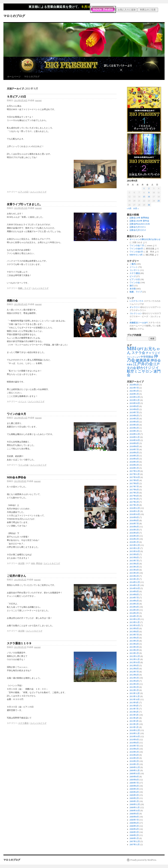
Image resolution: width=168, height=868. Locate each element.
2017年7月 (134, 487)
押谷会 (39, 563)
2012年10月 (135, 662)
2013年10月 (135, 625)
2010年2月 (134, 761)
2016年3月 (134, 536)
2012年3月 (134, 684)
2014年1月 (134, 616)
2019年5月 (134, 419)
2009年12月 (135, 767)
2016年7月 (134, 524)
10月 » (136, 208)
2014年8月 (134, 595)
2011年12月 (135, 693)
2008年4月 (134, 829)
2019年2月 (134, 428)
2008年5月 (134, 826)
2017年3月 (134, 499)
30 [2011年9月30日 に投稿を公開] (149, 205)
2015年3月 (134, 573)
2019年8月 (134, 409)
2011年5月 (134, 715)
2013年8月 (134, 632)
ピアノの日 (23, 192)
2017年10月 (135, 477)
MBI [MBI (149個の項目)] (132, 348)
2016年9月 (134, 517)
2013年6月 (134, 638)
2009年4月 (134, 792)
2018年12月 (135, 434)
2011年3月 (134, 721)
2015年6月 (134, 564)
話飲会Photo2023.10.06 (140, 224)
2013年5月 (134, 641)
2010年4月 (134, 755)
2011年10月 (135, 699)
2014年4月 (134, 607)
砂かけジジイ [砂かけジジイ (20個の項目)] (148, 368)
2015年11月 (135, 548)
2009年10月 (135, 774)
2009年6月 (134, 786)
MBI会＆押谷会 (16, 477)
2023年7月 (134, 388)
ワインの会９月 (16, 414)
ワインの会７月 (137, 246)
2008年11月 (135, 807)
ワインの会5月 (136, 252)
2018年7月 (134, 450)
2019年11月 (135, 400)
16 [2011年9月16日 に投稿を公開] (149, 197)
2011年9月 (134, 703)
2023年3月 (134, 391)
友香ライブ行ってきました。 (25, 204)
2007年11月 (135, 845)
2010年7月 (134, 746)
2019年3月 (134, 425)
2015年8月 (134, 558)
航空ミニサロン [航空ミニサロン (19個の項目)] (140, 371)
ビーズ (133, 276)
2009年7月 (134, 783)
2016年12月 (135, 508)
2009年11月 (135, 770)
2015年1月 (134, 579)
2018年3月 (134, 462)
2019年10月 (135, 403)
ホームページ (14, 77)
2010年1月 (134, 764)
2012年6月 (134, 675)
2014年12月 (135, 582)
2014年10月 (135, 588)
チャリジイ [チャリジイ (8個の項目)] (153, 353)
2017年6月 (134, 490)
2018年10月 (135, 440)
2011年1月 (134, 727)
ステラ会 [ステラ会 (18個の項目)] (138, 353)
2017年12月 (135, 471)
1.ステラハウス (137, 301)
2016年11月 (135, 511)
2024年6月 (134, 385)
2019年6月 (134, 416)
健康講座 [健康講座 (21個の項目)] (143, 360)
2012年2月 (134, 687)
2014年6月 (134, 601)
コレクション (136, 313)
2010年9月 (134, 740)
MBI (33, 563)
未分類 (21, 563)
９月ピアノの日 (16, 97)
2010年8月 (134, 743)
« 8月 (129, 208)
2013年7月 (134, 635)
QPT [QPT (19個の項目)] (140, 349)
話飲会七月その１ (138, 227)
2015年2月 (134, 576)
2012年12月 (135, 656)
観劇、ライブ (24, 288)
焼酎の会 (12, 301)
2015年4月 (134, 570)
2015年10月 (135, 551)
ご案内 (133, 264)
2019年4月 (134, 422)
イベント (22, 402)
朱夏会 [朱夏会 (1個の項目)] (130, 365)
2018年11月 (135, 437)
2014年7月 (134, 598)
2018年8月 (134, 446)
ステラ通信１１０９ (19, 643)
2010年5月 (134, 752)
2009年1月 (134, 801)
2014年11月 (135, 585)
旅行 (132, 286)
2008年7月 (134, 820)
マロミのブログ (14, 16)
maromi (38, 100)
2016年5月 (134, 530)
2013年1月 (134, 653)
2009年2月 (134, 798)
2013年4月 (134, 644)
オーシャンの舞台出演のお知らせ (145, 239)
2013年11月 (135, 622)
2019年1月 (134, 431)
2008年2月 (134, 835)
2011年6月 (134, 712)
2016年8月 (134, 520)
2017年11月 (135, 474)
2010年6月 (134, 749)
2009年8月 (134, 780)
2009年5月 (134, 789)
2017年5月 (134, 493)
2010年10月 (135, 737)
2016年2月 (134, 539)
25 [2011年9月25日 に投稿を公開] (159, 201)
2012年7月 (134, 672)
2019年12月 (135, 397)
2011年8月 (134, 706)
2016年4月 (134, 533)
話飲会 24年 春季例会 (139, 218)
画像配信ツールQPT (139, 323)
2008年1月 (134, 838)
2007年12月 (135, 841)
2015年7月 (134, 561)
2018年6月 (134, 453)
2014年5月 (134, 604)
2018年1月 (134, 468)
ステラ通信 (23, 723)
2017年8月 (134, 483)
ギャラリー (135, 307)
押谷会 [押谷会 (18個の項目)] (156, 360)
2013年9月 (134, 628)
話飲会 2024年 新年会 (139, 221)
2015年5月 (134, 567)
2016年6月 (134, 527)
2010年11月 (135, 733)
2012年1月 (134, 690)
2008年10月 (135, 811)
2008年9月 (134, 814)
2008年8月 (134, 817)
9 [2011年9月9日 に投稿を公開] (149, 193)
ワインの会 (23, 465)
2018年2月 (134, 465)
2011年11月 (135, 696)
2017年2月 (134, 502)
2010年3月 (134, 758)
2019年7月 (134, 412)
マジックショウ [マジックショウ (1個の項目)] (133, 357)
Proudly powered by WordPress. (143, 860)
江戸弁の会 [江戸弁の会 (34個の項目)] (143, 364)
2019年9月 (134, 406)
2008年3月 (134, 832)
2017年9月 (134, 480)
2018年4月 (134, 459)
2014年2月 (134, 613)
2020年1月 (134, 394)
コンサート (135, 270)
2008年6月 (134, 823)
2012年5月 (134, 678)
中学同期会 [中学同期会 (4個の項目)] (147, 357)
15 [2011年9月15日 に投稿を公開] (144, 197)
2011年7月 (134, 709)
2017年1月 (134, 505)
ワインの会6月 (136, 249)
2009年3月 (134, 795)
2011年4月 (134, 718)
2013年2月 (134, 650)
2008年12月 (135, 804)
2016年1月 (134, 542)
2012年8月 (134, 669)
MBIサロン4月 (136, 255)
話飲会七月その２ (138, 230)
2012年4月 (134, 681)
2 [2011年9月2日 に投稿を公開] (149, 188)
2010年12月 (135, 730)
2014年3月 (134, 610)
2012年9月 (134, 666)
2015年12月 (135, 545)
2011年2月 (134, 724)
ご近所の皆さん (16, 576)
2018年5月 (134, 456)
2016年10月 (135, 514)
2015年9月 (134, 554)
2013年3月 (134, 647)
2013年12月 (135, 619)
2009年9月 (134, 777)
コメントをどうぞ (38, 192)
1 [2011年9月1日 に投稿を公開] (144, 188)
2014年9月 (134, 591)
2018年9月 (134, 443)
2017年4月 (134, 496)
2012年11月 (135, 659)
